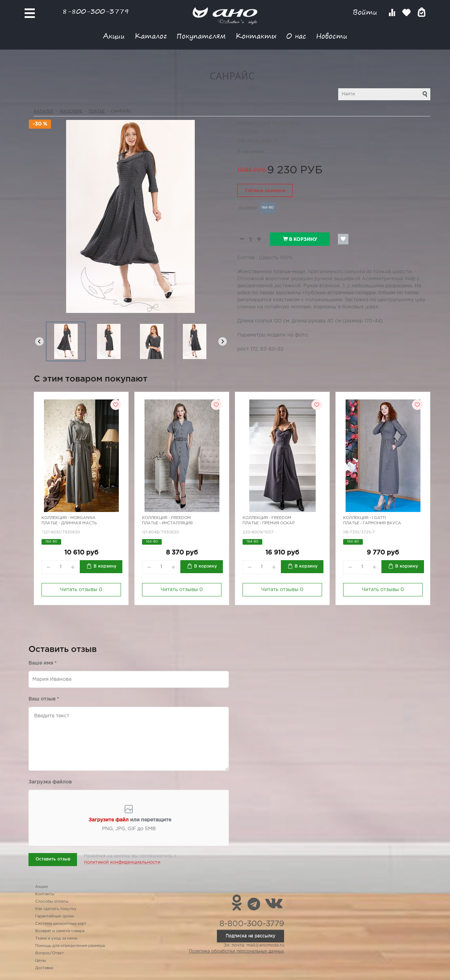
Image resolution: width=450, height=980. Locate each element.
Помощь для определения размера (70, 946)
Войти (366, 12)
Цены (40, 961)
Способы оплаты (52, 902)
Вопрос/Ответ (50, 953)
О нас (296, 36)
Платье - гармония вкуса (372, 523)
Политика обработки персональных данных (236, 951)
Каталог (151, 36)
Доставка (44, 968)
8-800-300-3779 (96, 11)
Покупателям (201, 36)
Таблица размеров (265, 191)
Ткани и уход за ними (56, 939)
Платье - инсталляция (167, 523)
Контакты (256, 36)
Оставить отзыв (53, 859)
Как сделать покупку (56, 909)
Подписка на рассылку (250, 936)
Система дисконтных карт (61, 924)
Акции (114, 36)
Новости (332, 36)
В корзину (300, 239)
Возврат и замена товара (60, 931)
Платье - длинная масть (69, 523)
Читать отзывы (81, 590)
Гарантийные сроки (54, 916)
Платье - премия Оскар (269, 523)
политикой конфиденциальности (122, 862)
